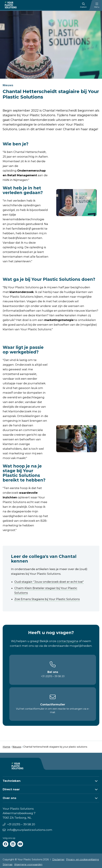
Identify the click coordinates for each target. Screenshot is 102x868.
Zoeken (83, 5)
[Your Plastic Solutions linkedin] (13, 844)
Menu (97, 5)
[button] (51, 781)
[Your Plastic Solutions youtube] (20, 844)
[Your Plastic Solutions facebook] (6, 844)
